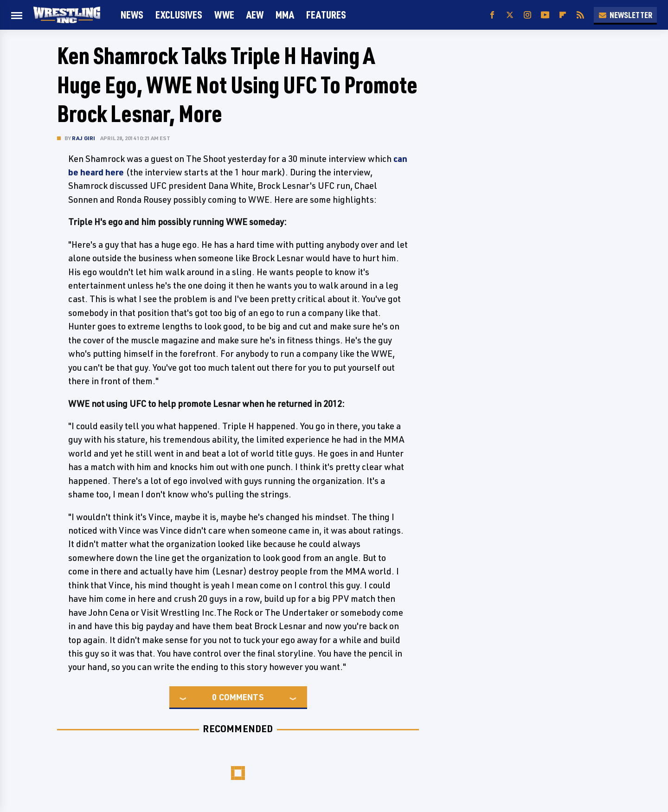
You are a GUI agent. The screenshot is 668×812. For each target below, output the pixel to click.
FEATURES (326, 15)
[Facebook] (492, 15)
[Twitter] (510, 15)
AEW (255, 15)
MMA (285, 15)
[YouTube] (545, 15)
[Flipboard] (563, 15)
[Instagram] (527, 15)
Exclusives (179, 15)
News (132, 15)
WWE (224, 15)
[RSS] (580, 15)
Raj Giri (84, 138)
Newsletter (625, 15)
